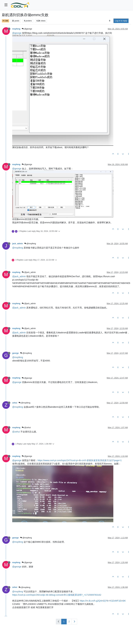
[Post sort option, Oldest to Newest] (110, 21)
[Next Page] (74, 622)
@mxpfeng (30, 244)
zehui (15, 403)
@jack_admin (29, 272)
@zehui (26, 428)
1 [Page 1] (64, 621)
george (15, 353)
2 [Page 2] (69, 621)
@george (27, 29)
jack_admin (18, 244)
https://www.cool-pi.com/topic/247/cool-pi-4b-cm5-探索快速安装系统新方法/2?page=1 (80, 460)
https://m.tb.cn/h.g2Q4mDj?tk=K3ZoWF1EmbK (103, 601)
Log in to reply (121, 21)
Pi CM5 (5, 21)
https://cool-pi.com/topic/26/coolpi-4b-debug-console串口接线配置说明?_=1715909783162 (57, 595)
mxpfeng (16, 29)
